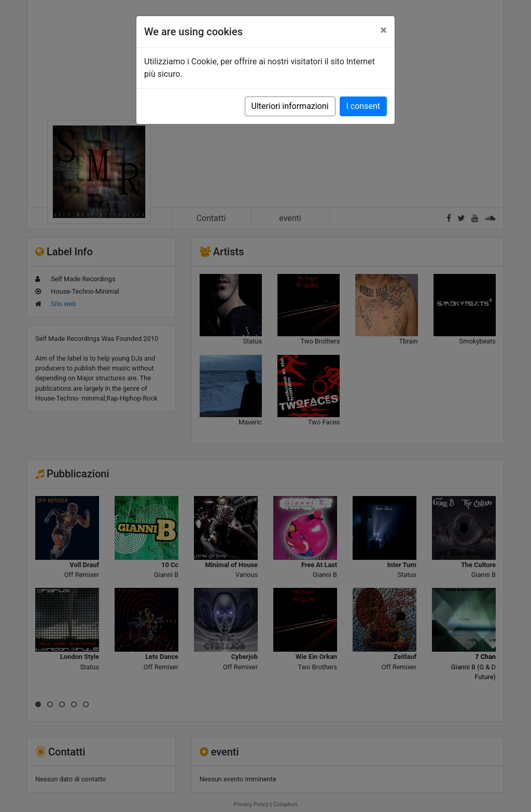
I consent (363, 106)
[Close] (383, 30)
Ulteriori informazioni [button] (290, 106)
